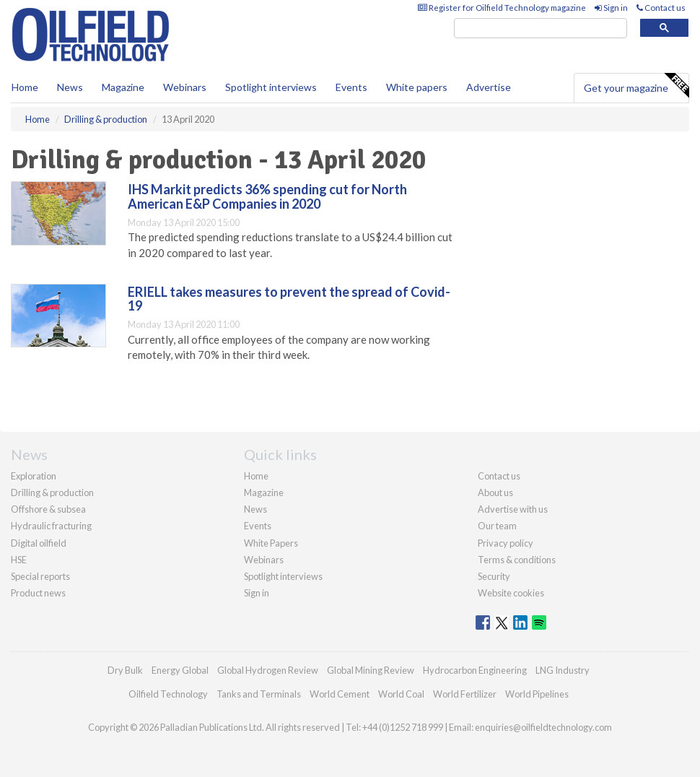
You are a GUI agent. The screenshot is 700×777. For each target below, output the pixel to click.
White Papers (271, 543)
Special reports (40, 576)
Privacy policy (506, 543)
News (255, 509)
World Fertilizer (465, 694)
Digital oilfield (39, 543)
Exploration (34, 476)
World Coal (401, 694)
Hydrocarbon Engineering (475, 670)
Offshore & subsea (48, 509)
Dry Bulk (125, 670)
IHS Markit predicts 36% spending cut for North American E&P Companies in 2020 (267, 196)
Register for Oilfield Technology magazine (502, 8)
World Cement (340, 694)
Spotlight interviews (271, 87)
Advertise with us (513, 509)
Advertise (489, 87)
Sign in (611, 8)
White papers (417, 87)
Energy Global (180, 670)
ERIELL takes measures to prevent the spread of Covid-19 (289, 299)
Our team (497, 526)
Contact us (661, 8)
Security (494, 576)
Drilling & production (52, 492)
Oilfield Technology (168, 694)
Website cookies (511, 593)
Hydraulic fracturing (51, 526)
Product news (38, 593)
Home (25, 87)
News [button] (70, 87)
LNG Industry (563, 670)
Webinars (185, 87)
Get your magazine (636, 86)
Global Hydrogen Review (268, 670)
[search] (541, 29)
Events (351, 87)
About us (495, 492)
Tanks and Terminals (259, 694)
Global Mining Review (371, 670)
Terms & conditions (517, 560)
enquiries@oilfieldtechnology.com (543, 727)
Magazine (123, 87)
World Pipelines (537, 694)
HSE (19, 560)
